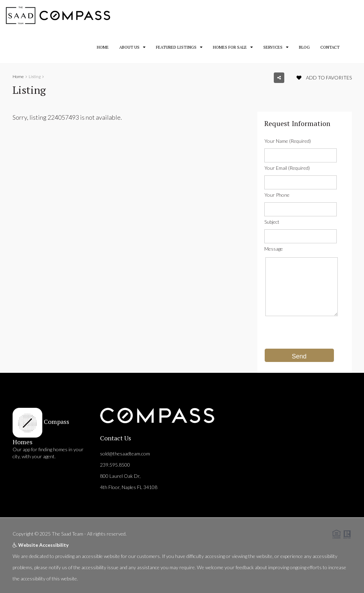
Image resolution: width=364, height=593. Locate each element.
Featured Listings (176, 47)
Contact (330, 47)
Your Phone (277, 195)
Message (274, 249)
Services (273, 47)
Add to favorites (324, 78)
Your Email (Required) (287, 168)
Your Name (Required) (288, 141)
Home (103, 47)
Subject (272, 222)
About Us (129, 47)
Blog (304, 47)
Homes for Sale (230, 47)
